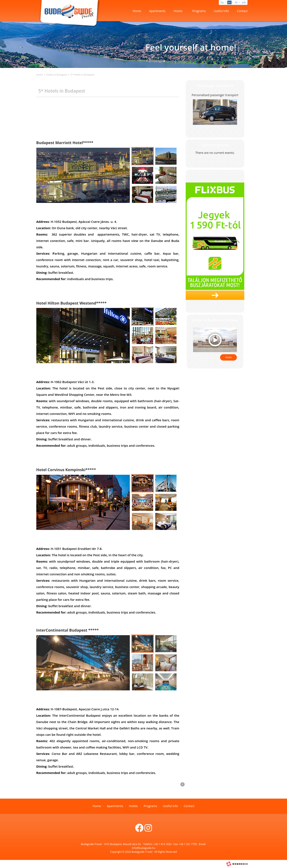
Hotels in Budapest (57, 75)
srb (244, 2)
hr (236, 2)
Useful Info (221, 11)
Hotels (178, 11)
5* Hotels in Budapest (82, 75)
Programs (199, 11)
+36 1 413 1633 (163, 844)
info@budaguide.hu (144, 848)
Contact (242, 11)
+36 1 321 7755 (188, 844)
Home (137, 11)
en (229, 2)
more (229, 357)
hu (222, 2)
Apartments (157, 11)
